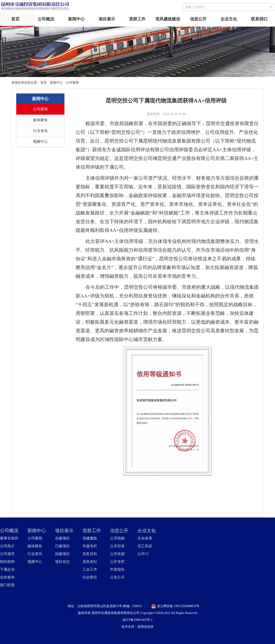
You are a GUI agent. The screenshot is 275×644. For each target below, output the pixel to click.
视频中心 (40, 142)
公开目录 (117, 546)
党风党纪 (90, 562)
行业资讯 (40, 131)
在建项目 (62, 538)
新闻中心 (76, 19)
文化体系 (145, 538)
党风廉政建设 (168, 19)
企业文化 (229, 19)
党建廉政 (90, 538)
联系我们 (259, 19)
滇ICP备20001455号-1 (137, 620)
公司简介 (7, 546)
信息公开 (198, 19)
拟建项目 (62, 554)
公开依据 (117, 554)
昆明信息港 (146, 627)
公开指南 (117, 538)
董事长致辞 (9, 538)
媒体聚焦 (40, 120)
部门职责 (7, 585)
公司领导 (7, 554)
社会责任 (90, 577)
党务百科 (90, 554)
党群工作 (137, 19)
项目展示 (107, 19)
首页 (15, 19)
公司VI (143, 554)
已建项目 (62, 546)
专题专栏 (90, 546)
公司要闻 (72, 83)
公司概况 (46, 19)
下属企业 (7, 569)
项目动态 (62, 562)
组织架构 (7, 562)
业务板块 (7, 577)
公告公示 (117, 577)
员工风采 (145, 546)
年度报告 (117, 569)
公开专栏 (117, 562)
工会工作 (90, 569)
